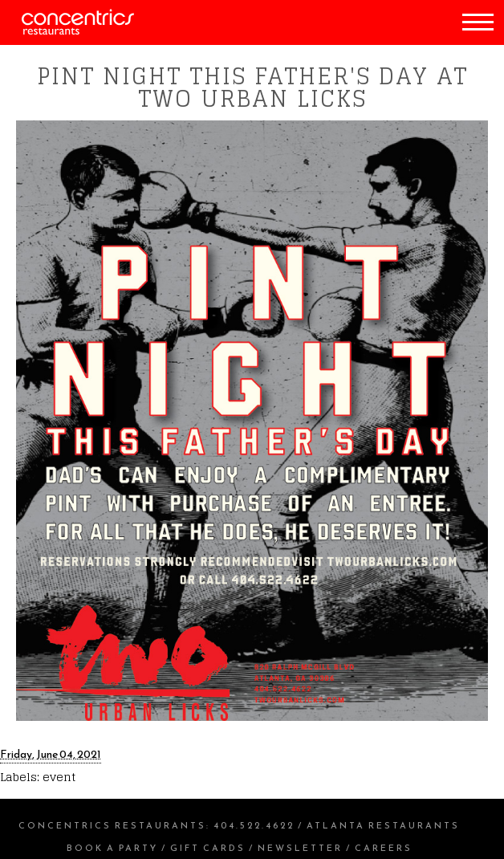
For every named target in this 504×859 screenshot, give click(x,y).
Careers (384, 848)
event (59, 777)
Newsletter (300, 848)
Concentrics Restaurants (112, 825)
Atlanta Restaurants (383, 825)
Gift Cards (208, 848)
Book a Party (112, 848)
